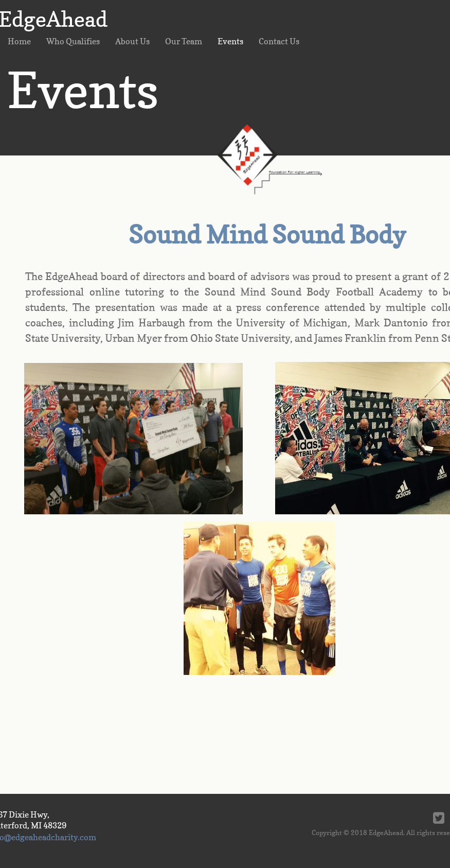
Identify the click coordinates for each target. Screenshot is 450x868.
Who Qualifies (73, 41)
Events (230, 41)
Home (19, 41)
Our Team (184, 41)
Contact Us (279, 41)
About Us (132, 41)
